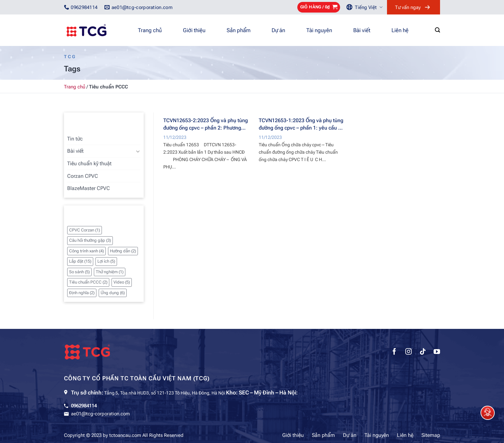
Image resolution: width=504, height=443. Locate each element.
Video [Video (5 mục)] (122, 282)
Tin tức (75, 139)
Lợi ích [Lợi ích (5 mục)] (106, 261)
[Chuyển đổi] (138, 151)
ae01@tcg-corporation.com (100, 414)
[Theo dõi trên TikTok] (423, 352)
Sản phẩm (239, 30)
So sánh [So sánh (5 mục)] (79, 272)
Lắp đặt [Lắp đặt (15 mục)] (80, 261)
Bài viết (362, 30)
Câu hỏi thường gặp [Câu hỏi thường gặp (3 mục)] (90, 240)
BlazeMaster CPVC (89, 188)
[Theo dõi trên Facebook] (394, 352)
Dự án (278, 30)
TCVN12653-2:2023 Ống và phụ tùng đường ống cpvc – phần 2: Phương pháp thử (206, 124)
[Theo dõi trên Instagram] (409, 352)
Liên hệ (400, 30)
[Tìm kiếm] (437, 30)
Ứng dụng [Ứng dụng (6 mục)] (113, 293)
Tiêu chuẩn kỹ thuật (89, 163)
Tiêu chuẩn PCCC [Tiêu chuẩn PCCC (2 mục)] (88, 282)
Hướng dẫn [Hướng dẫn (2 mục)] (123, 251)
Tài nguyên (319, 30)
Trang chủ (150, 30)
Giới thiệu (194, 30)
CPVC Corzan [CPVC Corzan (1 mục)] (85, 230)
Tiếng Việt (369, 7)
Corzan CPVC (83, 176)
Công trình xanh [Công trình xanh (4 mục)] (86, 251)
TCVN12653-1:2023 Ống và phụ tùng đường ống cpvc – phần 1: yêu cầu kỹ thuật (301, 124)
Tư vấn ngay (408, 7)
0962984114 (84, 406)
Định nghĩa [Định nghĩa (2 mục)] (82, 293)
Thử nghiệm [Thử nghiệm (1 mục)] (110, 272)
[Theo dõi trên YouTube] (437, 352)
